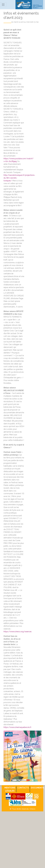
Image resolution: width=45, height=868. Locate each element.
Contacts (23, 788)
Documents (37, 788)
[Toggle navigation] (3, 5)
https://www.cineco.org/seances (18, 632)
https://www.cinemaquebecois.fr (17, 727)
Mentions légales (10, 789)
